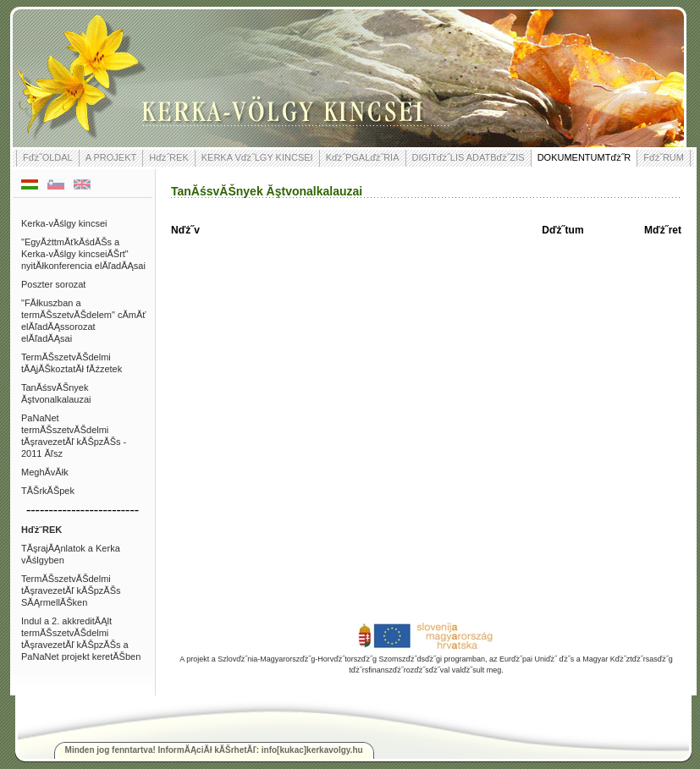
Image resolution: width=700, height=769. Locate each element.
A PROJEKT (111, 157)
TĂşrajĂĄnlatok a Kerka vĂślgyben (71, 554)
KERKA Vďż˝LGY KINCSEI (257, 157)
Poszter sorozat (53, 284)
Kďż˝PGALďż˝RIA (363, 157)
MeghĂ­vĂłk (45, 472)
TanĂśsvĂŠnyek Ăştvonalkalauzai (56, 393)
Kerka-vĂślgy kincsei (64, 223)
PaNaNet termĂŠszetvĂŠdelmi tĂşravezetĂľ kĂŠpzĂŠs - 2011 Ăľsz (74, 436)
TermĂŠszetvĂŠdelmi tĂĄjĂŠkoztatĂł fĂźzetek (72, 363)
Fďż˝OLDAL (48, 157)
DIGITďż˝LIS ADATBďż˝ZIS (469, 157)
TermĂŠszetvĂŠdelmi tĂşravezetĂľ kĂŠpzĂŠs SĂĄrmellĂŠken (71, 590)
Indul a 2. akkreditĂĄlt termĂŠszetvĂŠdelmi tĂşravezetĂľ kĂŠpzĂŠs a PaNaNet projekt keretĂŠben (81, 639)
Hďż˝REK (169, 157)
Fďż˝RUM (664, 157)
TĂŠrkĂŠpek (48, 491)
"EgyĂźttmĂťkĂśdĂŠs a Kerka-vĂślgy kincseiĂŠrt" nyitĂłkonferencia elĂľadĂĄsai (83, 254)
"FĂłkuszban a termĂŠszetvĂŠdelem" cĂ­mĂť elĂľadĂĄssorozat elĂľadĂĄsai (83, 321)
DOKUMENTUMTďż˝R (584, 157)
